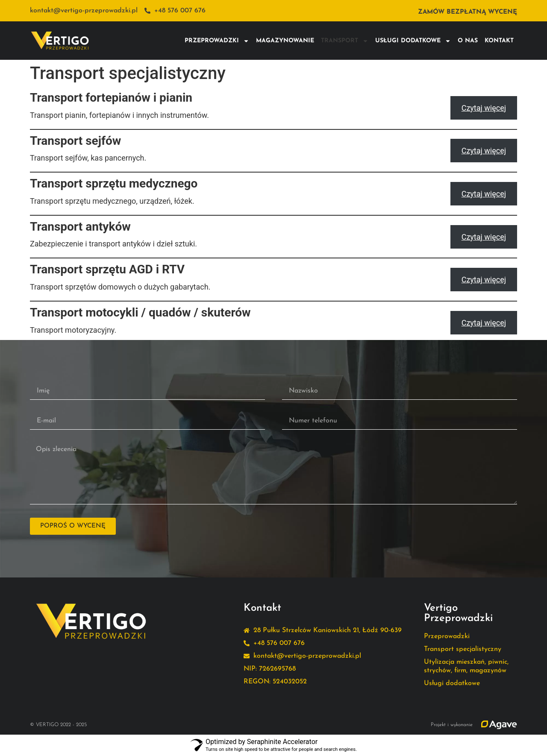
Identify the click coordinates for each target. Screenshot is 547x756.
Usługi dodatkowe (413, 41)
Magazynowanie (285, 41)
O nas (468, 41)
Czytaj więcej (484, 108)
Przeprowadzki (217, 41)
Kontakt (499, 41)
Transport (345, 41)
